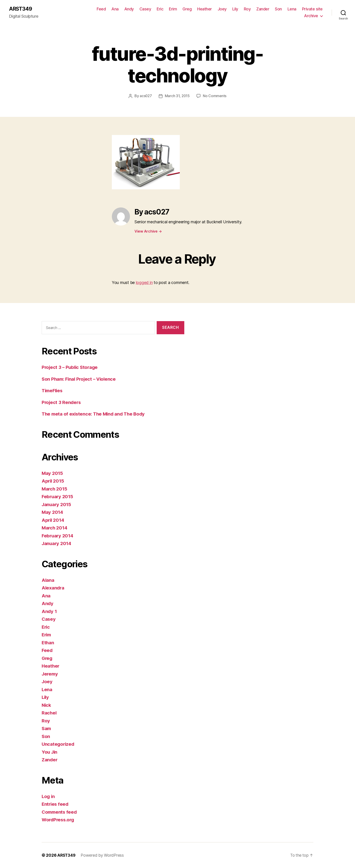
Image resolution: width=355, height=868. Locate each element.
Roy (247, 9)
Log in (48, 796)
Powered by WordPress (103, 855)
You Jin (50, 752)
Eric (160, 9)
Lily (235, 9)
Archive (311, 16)
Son (278, 9)
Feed (101, 9)
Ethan (48, 643)
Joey (222, 9)
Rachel (49, 713)
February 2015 (58, 497)
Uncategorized (59, 744)
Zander (263, 9)
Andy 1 (49, 611)
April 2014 (53, 520)
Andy (129, 9)
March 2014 (55, 528)
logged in (144, 283)
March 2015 (55, 489)
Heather (205, 9)
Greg (187, 9)
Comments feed (60, 812)
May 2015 (53, 473)
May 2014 (53, 512)
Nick (47, 705)
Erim (173, 9)
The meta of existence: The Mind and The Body (95, 414)
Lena (292, 9)
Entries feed (56, 804)
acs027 (145, 96)
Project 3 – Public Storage (71, 367)
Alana (48, 580)
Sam (47, 729)
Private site (312, 9)
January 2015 (57, 504)
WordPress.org (59, 820)
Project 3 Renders (62, 402)
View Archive (148, 231)
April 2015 (53, 481)
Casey (145, 9)
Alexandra (53, 588)
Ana (115, 9)
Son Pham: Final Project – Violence (80, 379)
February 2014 (58, 536)
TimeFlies (53, 391)
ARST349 (21, 9)
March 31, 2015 (177, 96)
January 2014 (57, 544)
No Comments (215, 96)
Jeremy (50, 674)
